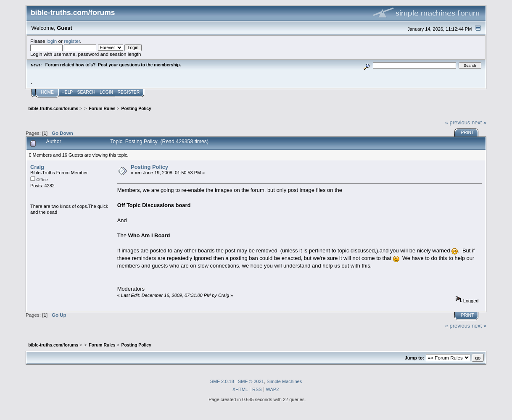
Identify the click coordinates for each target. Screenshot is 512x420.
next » (479, 122)
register (72, 41)
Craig (37, 167)
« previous (458, 122)
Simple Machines (284, 381)
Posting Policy (149, 167)
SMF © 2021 (251, 381)
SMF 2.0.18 (222, 381)
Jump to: (414, 358)
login (52, 41)
